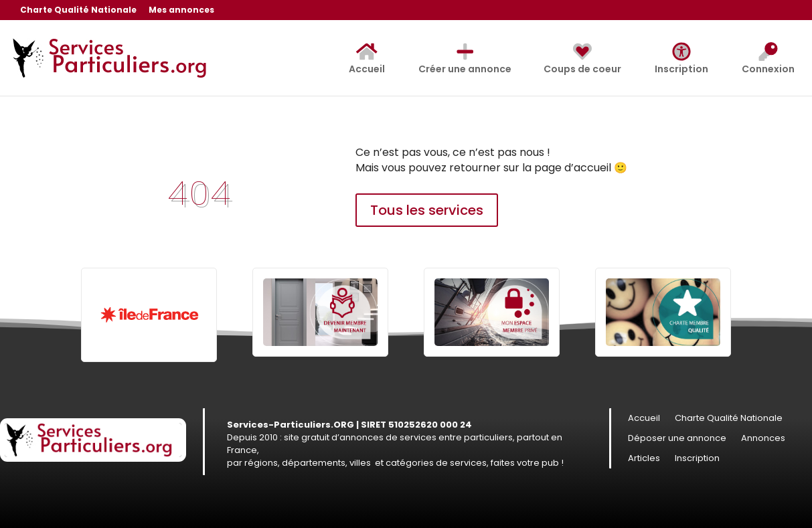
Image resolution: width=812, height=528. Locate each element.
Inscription (681, 59)
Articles (644, 459)
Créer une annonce (465, 59)
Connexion (768, 59)
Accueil (367, 59)
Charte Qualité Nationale (78, 11)
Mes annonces (181, 11)
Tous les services (427, 210)
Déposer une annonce (677, 439)
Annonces (763, 439)
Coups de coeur (582, 59)
